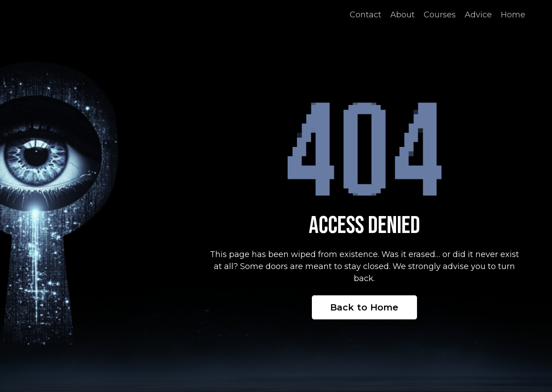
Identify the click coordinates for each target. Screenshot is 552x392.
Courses (440, 15)
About (403, 15)
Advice (478, 15)
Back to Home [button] (364, 307)
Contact (366, 15)
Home (513, 15)
